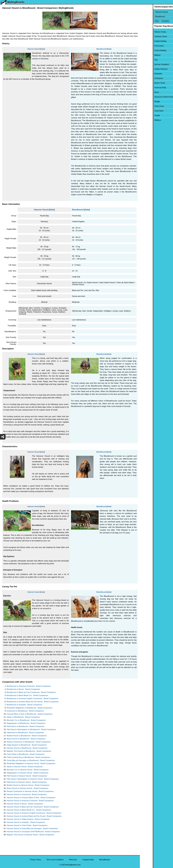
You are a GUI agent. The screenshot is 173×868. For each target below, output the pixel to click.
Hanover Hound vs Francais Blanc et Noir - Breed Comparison (31, 798)
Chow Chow (146, 106)
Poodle (144, 115)
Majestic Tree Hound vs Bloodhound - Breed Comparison (29, 751)
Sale (43, 49)
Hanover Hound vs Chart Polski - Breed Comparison (27, 825)
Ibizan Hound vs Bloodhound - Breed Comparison (26, 739)
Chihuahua (146, 78)
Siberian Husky (147, 32)
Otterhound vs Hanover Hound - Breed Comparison (27, 782)
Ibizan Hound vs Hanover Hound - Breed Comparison (28, 788)
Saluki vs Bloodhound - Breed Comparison (23, 717)
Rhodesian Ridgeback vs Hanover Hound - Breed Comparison (31, 764)
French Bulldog (147, 50)
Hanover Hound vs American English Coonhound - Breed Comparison (34, 813)
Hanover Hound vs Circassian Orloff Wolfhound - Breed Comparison (33, 832)
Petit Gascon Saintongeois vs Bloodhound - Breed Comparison (31, 729)
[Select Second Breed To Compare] (157, 17)
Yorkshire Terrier (148, 37)
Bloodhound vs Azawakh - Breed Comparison (24, 705)
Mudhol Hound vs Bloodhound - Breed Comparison (27, 736)
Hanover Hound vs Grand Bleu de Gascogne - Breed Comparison (32, 828)
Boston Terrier (147, 83)
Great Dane (146, 111)
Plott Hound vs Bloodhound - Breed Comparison (25, 726)
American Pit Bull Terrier (151, 97)
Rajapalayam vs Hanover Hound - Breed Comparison (27, 773)
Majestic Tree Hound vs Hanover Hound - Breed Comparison (30, 835)
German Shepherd (149, 64)
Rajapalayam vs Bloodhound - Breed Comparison (26, 723)
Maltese (144, 55)
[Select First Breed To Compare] (157, 12)
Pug (143, 60)
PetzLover (73, 860)
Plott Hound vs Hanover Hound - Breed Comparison (27, 776)
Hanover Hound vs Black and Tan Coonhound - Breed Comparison (33, 807)
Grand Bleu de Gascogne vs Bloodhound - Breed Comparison (31, 760)
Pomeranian (146, 46)
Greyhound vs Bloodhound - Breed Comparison (25, 711)
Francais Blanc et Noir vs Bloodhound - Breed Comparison (30, 714)
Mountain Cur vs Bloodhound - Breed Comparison (26, 720)
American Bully (147, 88)
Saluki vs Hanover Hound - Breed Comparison (25, 767)
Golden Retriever (148, 69)
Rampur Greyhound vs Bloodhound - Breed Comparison (29, 742)
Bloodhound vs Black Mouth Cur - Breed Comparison (27, 695)
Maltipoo (145, 120)
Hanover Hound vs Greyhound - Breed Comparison (27, 794)
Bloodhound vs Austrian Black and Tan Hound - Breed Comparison (33, 702)
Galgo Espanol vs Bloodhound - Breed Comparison (27, 745)
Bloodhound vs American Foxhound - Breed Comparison (29, 686)
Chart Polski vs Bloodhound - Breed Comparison (26, 754)
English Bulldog (147, 41)
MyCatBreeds (105, 860)
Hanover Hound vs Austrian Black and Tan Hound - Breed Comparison (34, 816)
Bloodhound (101, 49)
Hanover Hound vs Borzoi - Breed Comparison (25, 804)
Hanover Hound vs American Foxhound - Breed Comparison (30, 801)
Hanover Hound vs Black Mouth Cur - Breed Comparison (29, 810)
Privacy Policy (36, 860)
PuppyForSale (88, 860)
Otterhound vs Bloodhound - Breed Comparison (25, 733)
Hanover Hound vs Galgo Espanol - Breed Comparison (28, 819)
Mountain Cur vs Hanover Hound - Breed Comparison (28, 770)
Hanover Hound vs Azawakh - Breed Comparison (26, 822)
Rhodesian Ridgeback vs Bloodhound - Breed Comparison (29, 708)
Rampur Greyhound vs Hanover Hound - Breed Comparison (30, 791)
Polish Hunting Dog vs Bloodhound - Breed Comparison (28, 757)
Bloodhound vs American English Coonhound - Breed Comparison (32, 699)
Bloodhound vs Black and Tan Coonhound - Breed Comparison (31, 692)
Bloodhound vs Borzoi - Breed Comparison (23, 689)
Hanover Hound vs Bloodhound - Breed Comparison (27, 748)
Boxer (144, 92)
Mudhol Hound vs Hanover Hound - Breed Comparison (28, 785)
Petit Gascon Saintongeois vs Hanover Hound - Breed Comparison (33, 779)
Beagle (144, 102)
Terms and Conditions (55, 860)
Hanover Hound (34, 49)
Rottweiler (145, 74)
